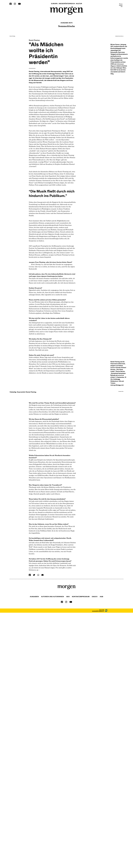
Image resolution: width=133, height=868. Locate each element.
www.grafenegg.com (117, 566)
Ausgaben (34, 852)
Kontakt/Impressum (81, 852)
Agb (101, 852)
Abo (68, 852)
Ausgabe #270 (67, 23)
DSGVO (95, 852)
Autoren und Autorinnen (53, 852)
